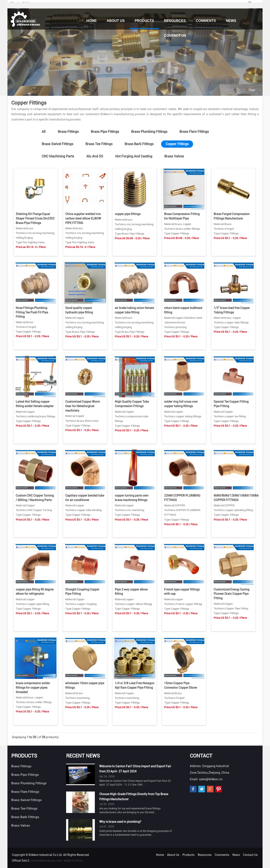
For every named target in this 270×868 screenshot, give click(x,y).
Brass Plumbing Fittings (149, 132)
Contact (201, 756)
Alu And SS (95, 156)
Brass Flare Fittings (194, 132)
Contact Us (175, 35)
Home (92, 21)
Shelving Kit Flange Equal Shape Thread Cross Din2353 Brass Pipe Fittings (35, 218)
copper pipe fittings (128, 214)
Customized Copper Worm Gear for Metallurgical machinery (83, 406)
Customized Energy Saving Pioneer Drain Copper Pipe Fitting (232, 594)
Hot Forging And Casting (134, 156)
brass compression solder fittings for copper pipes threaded (33, 687)
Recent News (83, 756)
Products (144, 21)
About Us (116, 21)
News (231, 21)
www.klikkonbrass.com (46, 861)
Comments (206, 21)
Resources (175, 21)
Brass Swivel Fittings (57, 144)
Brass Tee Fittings (99, 144)
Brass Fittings (68, 132)
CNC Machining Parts (58, 156)
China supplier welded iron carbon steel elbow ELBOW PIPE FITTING (83, 218)
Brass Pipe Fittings (105, 132)
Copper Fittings (177, 144)
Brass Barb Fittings (139, 144)
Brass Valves (174, 156)
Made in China (73, 861)
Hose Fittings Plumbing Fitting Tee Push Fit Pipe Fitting (32, 312)
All (44, 132)
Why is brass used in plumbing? (120, 822)
